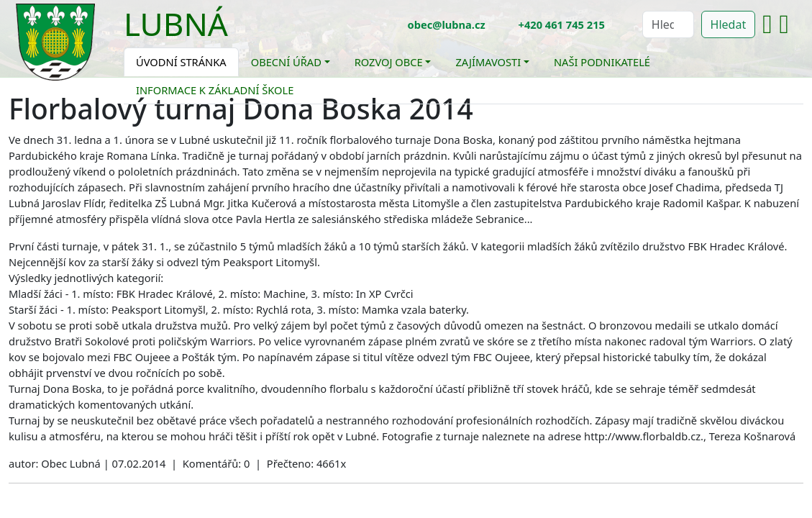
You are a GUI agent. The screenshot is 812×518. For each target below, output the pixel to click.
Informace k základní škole (215, 90)
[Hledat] (668, 24)
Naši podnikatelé (602, 62)
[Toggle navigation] (239, 33)
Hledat (729, 24)
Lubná (176, 24)
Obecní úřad (286, 62)
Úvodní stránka (181, 62)
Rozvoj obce (389, 62)
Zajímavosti (488, 62)
